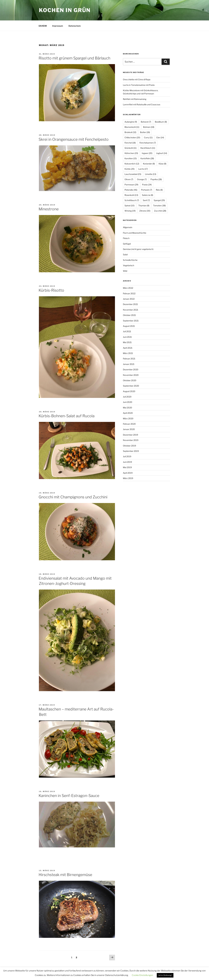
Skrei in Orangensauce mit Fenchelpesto (74, 139)
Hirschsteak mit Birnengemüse (65, 875)
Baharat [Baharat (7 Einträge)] (146, 122)
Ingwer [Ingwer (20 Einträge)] (147, 153)
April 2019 (128, 473)
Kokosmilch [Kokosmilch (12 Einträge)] (132, 164)
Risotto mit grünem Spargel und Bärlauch (74, 58)
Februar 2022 (129, 293)
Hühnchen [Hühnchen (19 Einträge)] (131, 153)
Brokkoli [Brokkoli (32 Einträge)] (130, 132)
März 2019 (128, 478)
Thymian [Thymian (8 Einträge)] (144, 205)
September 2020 (131, 386)
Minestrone (49, 209)
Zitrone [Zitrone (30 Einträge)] (145, 211)
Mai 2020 (128, 408)
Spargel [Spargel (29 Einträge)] (159, 200)
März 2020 (128, 418)
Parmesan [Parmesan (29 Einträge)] (131, 185)
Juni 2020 (128, 402)
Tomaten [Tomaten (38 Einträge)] (159, 205)
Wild (125, 271)
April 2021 (128, 348)
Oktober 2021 (129, 315)
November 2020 (131, 375)
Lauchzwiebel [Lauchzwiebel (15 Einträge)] (133, 174)
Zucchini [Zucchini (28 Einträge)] (160, 211)
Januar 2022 (129, 299)
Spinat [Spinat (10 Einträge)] (130, 205)
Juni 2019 (127, 462)
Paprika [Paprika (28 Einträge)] (156, 179)
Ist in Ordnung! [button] (165, 975)
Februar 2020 (129, 424)
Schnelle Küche (130, 260)
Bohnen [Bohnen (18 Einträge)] (149, 127)
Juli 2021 (127, 331)
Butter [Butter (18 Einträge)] (145, 132)
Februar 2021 (129, 359)
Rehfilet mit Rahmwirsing (135, 99)
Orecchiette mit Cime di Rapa (137, 79)
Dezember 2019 (130, 435)
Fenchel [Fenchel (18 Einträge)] (130, 143)
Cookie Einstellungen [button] (142, 975)
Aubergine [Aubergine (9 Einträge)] (131, 122)
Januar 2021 (129, 364)
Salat (125, 254)
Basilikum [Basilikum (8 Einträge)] (161, 122)
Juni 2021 (127, 337)
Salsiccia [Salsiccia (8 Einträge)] (148, 195)
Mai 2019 (127, 467)
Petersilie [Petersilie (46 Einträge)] (131, 190)
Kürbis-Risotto (51, 290)
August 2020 (129, 391)
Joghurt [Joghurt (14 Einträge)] (162, 153)
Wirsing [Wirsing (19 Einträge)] (130, 211)
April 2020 (128, 413)
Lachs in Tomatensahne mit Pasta (139, 85)
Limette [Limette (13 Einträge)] (151, 174)
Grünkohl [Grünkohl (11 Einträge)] (131, 148)
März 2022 (128, 288)
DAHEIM (43, 26)
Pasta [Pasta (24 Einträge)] (147, 185)
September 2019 (131, 451)
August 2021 (129, 326)
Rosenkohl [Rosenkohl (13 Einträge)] (131, 195)
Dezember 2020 (131, 369)
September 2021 (131, 321)
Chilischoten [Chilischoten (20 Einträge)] (132, 137)
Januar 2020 (129, 429)
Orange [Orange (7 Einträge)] (142, 179)
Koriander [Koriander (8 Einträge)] (149, 164)
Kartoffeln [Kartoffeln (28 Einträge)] (147, 158)
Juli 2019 (127, 456)
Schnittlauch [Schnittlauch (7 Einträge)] (132, 200)
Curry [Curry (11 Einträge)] (148, 137)
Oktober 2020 (130, 380)
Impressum (58, 26)
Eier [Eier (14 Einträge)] (160, 137)
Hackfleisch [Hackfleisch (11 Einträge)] (148, 148)
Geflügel (127, 244)
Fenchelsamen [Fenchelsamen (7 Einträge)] (148, 143)
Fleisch (126, 238)
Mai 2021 (127, 342)
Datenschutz (75, 26)
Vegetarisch (129, 265)
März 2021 (128, 353)
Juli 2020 (127, 397)
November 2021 (131, 310)
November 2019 (131, 440)
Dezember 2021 (130, 304)
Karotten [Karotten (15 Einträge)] (131, 158)
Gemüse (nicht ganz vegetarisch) (138, 249)
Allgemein (128, 227)
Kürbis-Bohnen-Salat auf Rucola (67, 416)
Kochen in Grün (65, 10)
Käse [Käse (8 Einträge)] (162, 164)
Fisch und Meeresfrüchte (135, 233)
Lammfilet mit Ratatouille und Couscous (142, 104)
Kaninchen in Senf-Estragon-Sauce (69, 796)
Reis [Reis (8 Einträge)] (159, 190)
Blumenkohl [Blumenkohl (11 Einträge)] (132, 127)
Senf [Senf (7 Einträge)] (146, 200)
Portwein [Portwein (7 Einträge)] (147, 190)
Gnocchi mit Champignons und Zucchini (73, 497)
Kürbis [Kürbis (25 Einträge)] (130, 169)
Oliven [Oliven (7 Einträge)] (129, 179)
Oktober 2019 (129, 446)
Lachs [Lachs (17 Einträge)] (143, 169)
